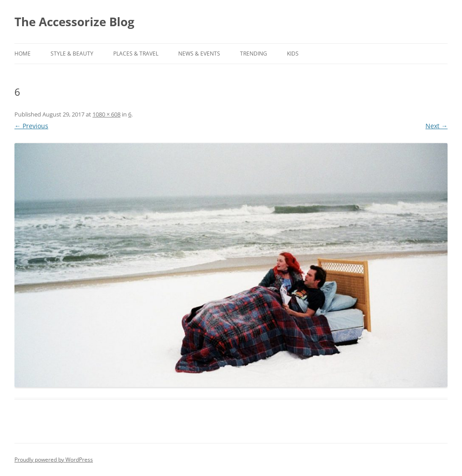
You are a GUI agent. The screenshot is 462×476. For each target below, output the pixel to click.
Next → (437, 126)
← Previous (31, 126)
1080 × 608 (106, 114)
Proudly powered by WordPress (54, 460)
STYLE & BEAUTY (72, 54)
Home (23, 54)
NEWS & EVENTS (199, 54)
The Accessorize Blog (74, 22)
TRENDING (254, 54)
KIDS (293, 54)
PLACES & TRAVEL (136, 54)
